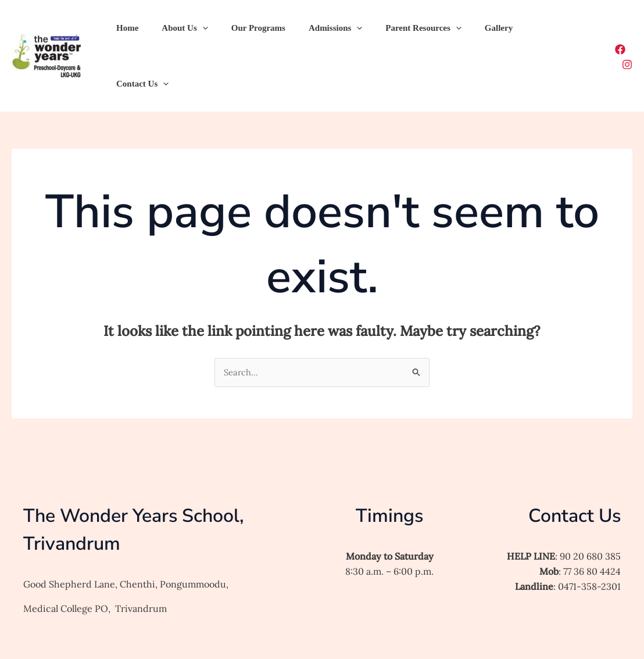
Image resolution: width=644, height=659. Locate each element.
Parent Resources (397, 31)
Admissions (315, 31)
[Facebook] (603, 33)
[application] (194, 31)
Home (124, 31)
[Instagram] (627, 33)
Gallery (467, 31)
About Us (176, 31)
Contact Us (524, 31)
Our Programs (244, 31)
